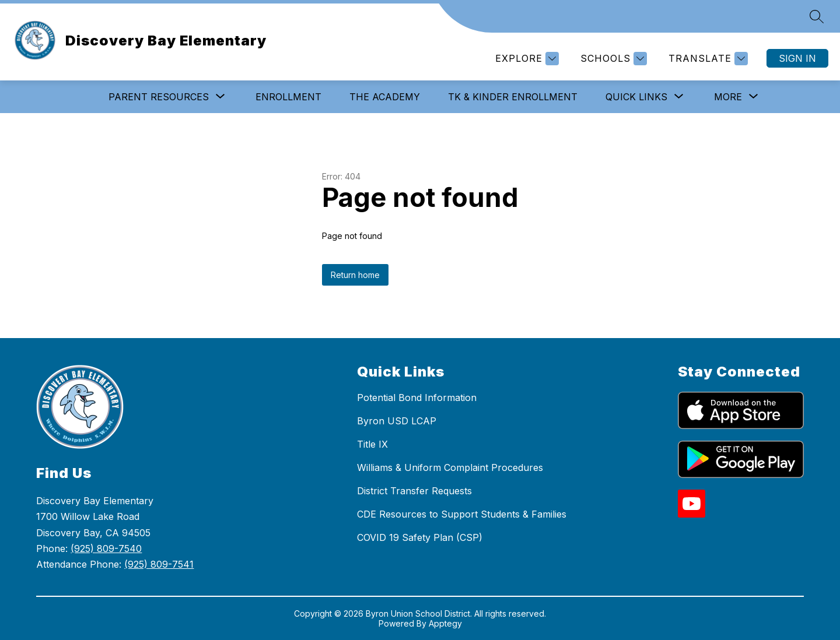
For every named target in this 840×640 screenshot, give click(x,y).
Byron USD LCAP (397, 421)
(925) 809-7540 (106, 548)
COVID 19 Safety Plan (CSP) (420, 537)
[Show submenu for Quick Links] (636, 97)
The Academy (385, 97)
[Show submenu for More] (728, 97)
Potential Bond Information (417, 398)
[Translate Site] (707, 59)
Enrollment (288, 97)
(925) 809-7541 (159, 564)
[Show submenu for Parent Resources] (159, 97)
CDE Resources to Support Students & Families (462, 514)
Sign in (797, 58)
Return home (355, 275)
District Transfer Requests (414, 491)
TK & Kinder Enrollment (513, 97)
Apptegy (445, 623)
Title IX (372, 444)
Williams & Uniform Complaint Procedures (450, 467)
